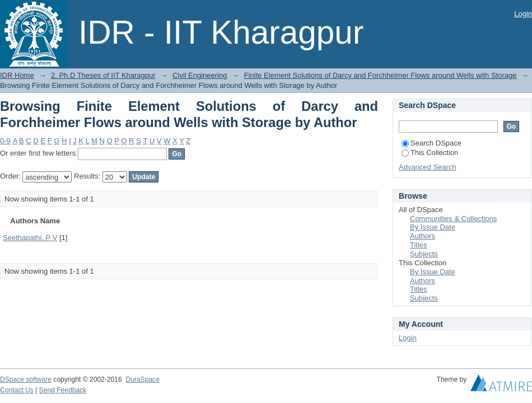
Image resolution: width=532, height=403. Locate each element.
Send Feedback (63, 390)
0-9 (5, 141)
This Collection (430, 153)
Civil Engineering (200, 75)
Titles (419, 245)
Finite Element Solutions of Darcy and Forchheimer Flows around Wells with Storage (381, 75)
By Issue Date (433, 227)
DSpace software (26, 379)
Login (523, 14)
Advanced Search (428, 167)
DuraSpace (142, 379)
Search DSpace (431, 143)
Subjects (424, 254)
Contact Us (17, 390)
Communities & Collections (453, 219)
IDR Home (17, 75)
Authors (423, 236)
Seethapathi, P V (30, 238)
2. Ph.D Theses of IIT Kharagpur (103, 75)
